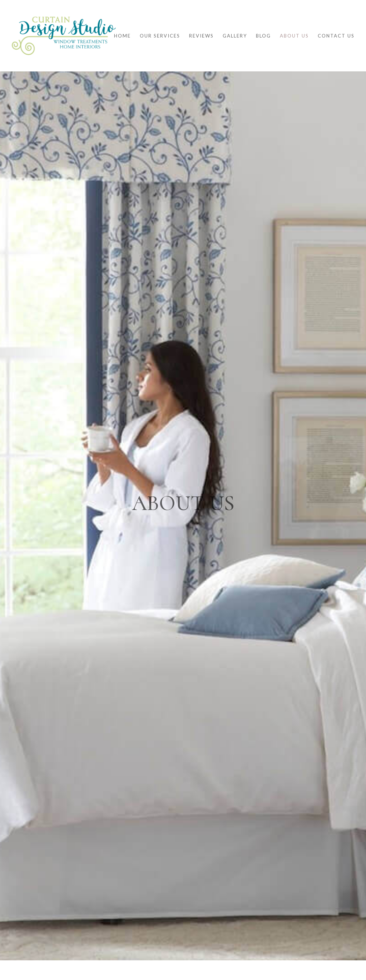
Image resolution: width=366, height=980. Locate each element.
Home (122, 36)
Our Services (160, 36)
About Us (294, 36)
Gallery (235, 36)
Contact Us (336, 36)
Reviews (201, 36)
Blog (263, 36)
